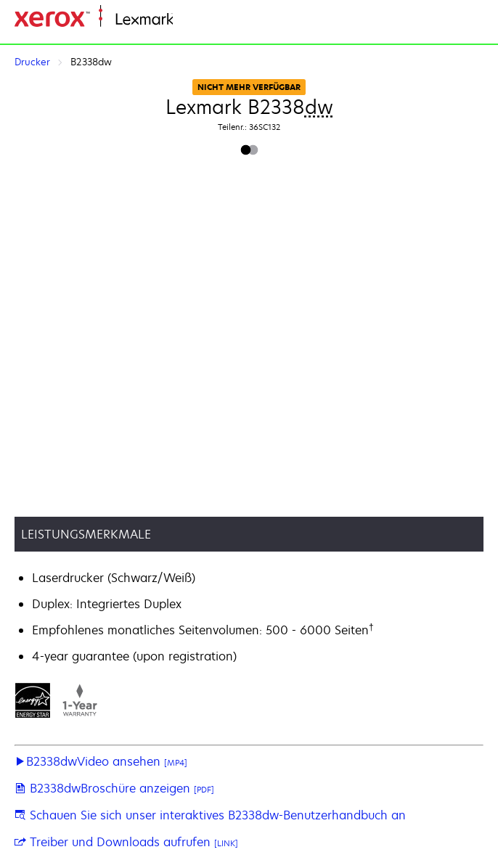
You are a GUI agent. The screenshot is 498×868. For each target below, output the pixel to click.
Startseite (196, 20)
